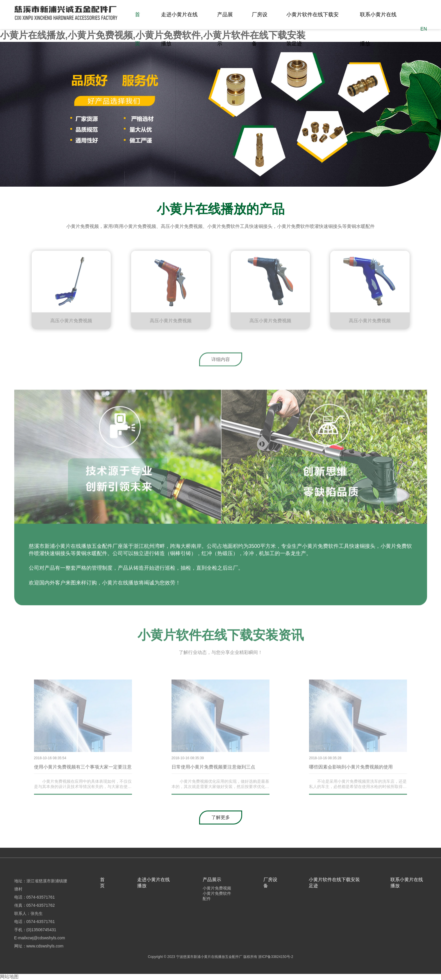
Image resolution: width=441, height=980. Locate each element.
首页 (138, 29)
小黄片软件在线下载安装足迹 (313, 29)
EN (424, 29)
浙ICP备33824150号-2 (276, 957)
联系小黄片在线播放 (378, 29)
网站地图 (9, 977)
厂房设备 (260, 29)
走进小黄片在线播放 (179, 29)
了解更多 (221, 817)
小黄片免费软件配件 (217, 896)
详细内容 (221, 361)
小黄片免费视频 (217, 888)
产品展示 (225, 29)
